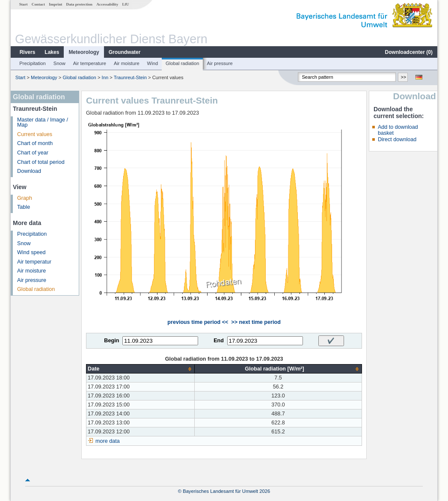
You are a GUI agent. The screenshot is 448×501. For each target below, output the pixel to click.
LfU (125, 4)
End (219, 341)
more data (108, 441)
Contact (38, 4)
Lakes (52, 52)
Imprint (55, 4)
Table (24, 207)
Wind (153, 63)
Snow (59, 63)
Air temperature (90, 63)
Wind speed (31, 252)
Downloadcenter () (409, 52)
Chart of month (35, 143)
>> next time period (256, 322)
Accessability (107, 4)
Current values (35, 134)
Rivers (28, 52)
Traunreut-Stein (130, 77)
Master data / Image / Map (43, 123)
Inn (105, 77)
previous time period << (198, 322)
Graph (25, 198)
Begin (111, 341)
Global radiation (182, 63)
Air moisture (127, 63)
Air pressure (220, 63)
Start (24, 4)
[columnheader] (141, 369)
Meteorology (84, 52)
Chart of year (33, 153)
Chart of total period (41, 162)
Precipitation (33, 63)
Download (29, 171)
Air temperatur (34, 262)
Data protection (79, 4)
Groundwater (125, 52)
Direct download (397, 139)
